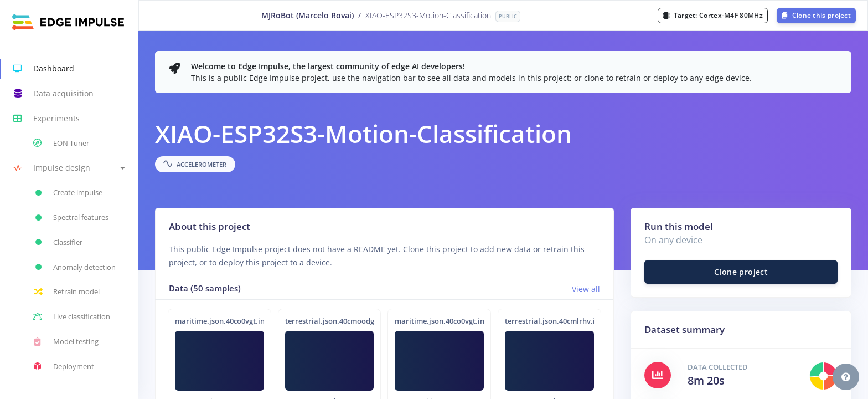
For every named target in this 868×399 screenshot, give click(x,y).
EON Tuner (61, 143)
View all (586, 289)
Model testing (66, 342)
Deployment (64, 366)
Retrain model (66, 292)
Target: (713, 15)
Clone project (741, 272)
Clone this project (816, 15)
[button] (69, 168)
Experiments (46, 119)
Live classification (72, 317)
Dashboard (44, 69)
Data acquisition (53, 94)
